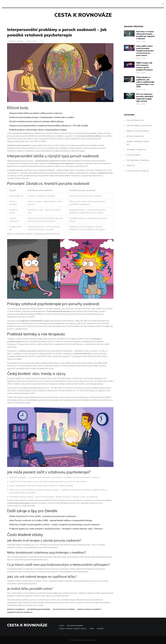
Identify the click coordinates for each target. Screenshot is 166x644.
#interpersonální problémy (39, 609)
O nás (61, 626)
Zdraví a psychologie (138, 131)
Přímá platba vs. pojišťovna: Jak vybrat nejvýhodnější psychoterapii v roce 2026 (145, 82)
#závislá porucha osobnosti (89, 609)
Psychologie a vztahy (138, 171)
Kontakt (100, 629)
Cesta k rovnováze (83, 15)
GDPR (92, 629)
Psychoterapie (135, 120)
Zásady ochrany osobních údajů (73, 629)
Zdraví (131, 166)
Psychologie (133, 155)
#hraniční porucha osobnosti (20, 612)
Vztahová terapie (15, 41)
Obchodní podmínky (75, 626)
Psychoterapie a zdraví (139, 126)
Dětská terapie (135, 136)
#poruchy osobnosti (16, 609)
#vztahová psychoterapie (64, 609)
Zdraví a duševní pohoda (138, 143)
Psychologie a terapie (138, 160)
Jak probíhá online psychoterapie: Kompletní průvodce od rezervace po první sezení (145, 51)
